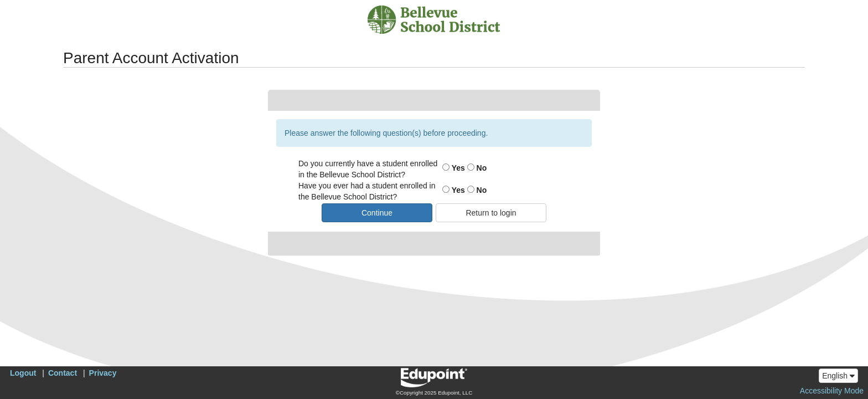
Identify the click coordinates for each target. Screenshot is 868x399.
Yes (454, 168)
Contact (63, 373)
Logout (23, 373)
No (477, 168)
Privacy (103, 373)
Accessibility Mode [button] (832, 391)
